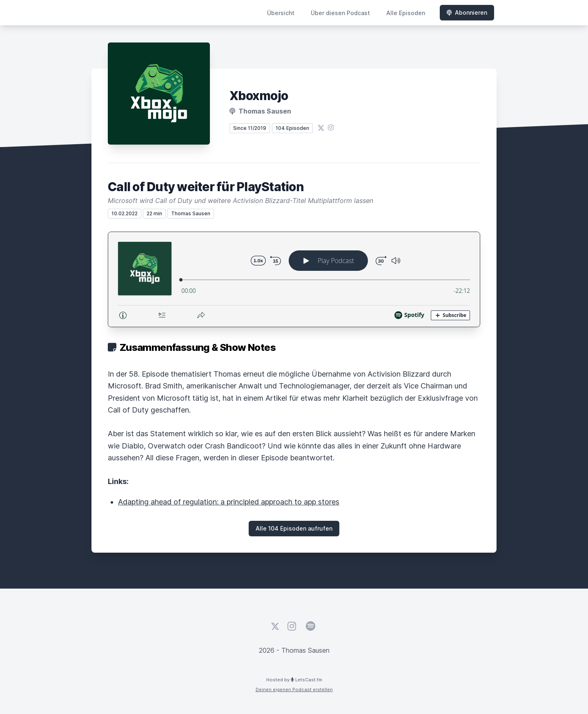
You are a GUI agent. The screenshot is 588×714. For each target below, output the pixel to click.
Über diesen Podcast (340, 13)
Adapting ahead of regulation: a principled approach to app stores (229, 502)
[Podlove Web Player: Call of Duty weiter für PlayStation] (294, 279)
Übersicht (281, 13)
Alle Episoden (406, 13)
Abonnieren (467, 12)
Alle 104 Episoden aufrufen (294, 528)
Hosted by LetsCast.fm (294, 680)
